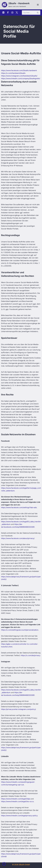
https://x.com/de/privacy (30, 655)
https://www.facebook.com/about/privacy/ (18, 538)
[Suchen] (29, 13)
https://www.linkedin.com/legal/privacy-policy (19, 816)
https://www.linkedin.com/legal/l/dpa (16, 799)
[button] (4, 864)
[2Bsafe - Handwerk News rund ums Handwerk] (16, 5)
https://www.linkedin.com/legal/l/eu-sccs (17, 801)
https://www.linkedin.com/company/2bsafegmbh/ (21, 79)
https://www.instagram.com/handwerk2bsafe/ (19, 76)
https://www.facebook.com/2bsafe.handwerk (19, 70)
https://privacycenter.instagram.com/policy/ (18, 709)
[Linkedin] (3, 13)
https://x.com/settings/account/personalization (20, 630)
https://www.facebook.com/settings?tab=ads (19, 507)
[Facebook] (8, 13)
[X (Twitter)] (17, 13)
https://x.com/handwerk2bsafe (13, 73)
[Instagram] (12, 13)
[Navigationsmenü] (38, 5)
